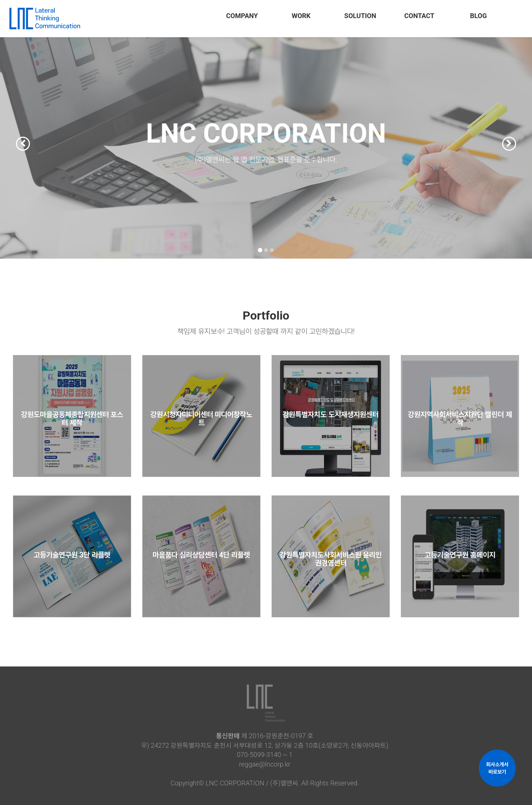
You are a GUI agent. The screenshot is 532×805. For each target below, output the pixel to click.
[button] (16, 129)
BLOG (478, 16)
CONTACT (419, 16)
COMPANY (242, 16)
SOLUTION (360, 16)
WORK (301, 16)
